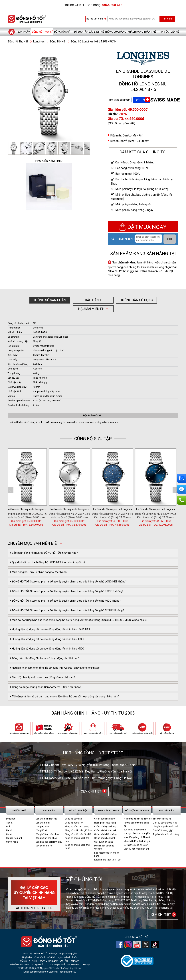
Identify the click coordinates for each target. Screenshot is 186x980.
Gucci (9, 834)
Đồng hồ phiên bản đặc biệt (78, 834)
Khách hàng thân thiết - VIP (108, 860)
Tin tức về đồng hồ (162, 819)
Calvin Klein (12, 842)
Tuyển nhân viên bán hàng (166, 834)
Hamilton (11, 830)
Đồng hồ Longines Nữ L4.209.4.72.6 (108, 514)
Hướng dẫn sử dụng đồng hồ (136, 824)
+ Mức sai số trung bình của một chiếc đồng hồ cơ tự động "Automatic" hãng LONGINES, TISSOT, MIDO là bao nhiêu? (78, 620)
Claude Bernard (14, 838)
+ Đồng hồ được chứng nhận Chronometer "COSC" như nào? (45, 687)
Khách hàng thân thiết (143, 32)
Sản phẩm (24, 32)
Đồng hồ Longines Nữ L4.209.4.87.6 (93, 42)
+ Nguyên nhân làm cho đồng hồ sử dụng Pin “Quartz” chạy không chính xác (55, 668)
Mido (9, 827)
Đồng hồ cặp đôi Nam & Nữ (49, 842)
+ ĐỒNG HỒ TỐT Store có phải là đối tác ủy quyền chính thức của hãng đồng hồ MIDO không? (65, 601)
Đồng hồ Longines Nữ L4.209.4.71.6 (65, 514)
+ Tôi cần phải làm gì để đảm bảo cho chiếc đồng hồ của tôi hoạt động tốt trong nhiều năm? (64, 697)
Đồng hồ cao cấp (73, 819)
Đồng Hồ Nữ (57, 42)
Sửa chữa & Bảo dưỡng (135, 830)
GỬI (170, 239)
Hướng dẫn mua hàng (105, 823)
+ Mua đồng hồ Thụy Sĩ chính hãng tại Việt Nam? (38, 572)
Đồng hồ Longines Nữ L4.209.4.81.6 (151, 514)
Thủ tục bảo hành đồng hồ (137, 834)
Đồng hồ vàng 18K (74, 823)
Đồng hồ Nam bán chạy (47, 834)
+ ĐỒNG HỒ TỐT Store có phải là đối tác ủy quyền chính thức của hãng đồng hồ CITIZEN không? (67, 610)
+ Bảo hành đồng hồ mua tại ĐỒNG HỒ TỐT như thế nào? (44, 553)
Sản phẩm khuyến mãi (47, 819)
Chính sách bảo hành (105, 838)
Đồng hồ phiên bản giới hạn (78, 830)
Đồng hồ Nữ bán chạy (46, 838)
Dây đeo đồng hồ (44, 846)
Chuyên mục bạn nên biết (166, 827)
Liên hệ (175, 32)
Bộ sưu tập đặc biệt (86, 32)
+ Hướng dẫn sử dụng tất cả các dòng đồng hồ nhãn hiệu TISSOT (48, 639)
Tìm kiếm (167, 19)
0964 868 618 (112, 5)
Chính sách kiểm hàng (105, 834)
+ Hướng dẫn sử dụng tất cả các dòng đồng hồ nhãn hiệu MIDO (47, 649)
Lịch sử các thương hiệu (165, 823)
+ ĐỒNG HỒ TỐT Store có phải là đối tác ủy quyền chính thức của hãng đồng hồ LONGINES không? (68, 582)
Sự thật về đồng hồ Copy (136, 845)
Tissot (9, 823)
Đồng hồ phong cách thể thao (77, 840)
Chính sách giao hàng (105, 827)
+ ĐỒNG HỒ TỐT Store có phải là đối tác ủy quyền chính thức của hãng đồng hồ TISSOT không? (66, 591)
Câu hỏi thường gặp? (163, 830)
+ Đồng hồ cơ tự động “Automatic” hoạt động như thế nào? (45, 658)
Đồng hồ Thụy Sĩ (42, 32)
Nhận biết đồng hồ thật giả (137, 841)
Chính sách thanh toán (106, 830)
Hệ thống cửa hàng (114, 32)
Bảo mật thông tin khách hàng (107, 854)
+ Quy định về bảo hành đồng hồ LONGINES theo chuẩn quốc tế (47, 563)
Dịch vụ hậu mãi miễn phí (136, 849)
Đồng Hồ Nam (43, 827)
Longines (39, 42)
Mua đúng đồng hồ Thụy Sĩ (137, 837)
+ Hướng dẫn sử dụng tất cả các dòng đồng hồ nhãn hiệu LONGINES (50, 630)
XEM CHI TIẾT (90, 791)
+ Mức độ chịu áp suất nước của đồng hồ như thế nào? (42, 677)
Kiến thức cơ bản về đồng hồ (138, 819)
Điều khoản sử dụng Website (104, 847)
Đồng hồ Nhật (63, 32)
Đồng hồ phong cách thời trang (77, 847)
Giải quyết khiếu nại (104, 842)
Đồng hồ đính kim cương (77, 827)
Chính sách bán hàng (105, 819)
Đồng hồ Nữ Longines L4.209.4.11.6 (22, 514)
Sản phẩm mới (43, 823)
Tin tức (164, 32)
